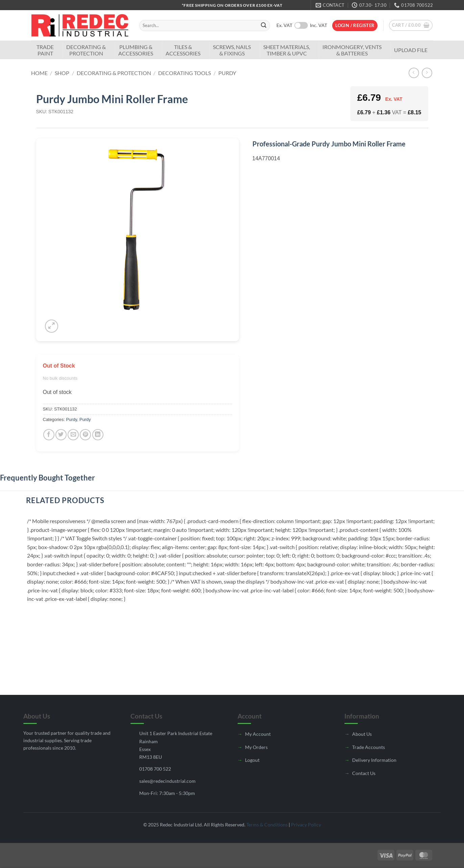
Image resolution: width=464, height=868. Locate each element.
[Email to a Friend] (73, 435)
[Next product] (414, 73)
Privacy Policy (306, 825)
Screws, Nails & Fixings (232, 50)
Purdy (227, 73)
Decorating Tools (185, 73)
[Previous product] (427, 73)
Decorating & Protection (86, 50)
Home (39, 73)
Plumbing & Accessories (136, 50)
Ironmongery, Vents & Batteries (352, 50)
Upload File (411, 50)
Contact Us (364, 773)
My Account (258, 734)
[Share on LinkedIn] (98, 435)
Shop (62, 73)
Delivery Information (374, 760)
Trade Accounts (369, 747)
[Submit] (264, 26)
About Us (362, 734)
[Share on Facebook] (49, 435)
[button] (355, 26)
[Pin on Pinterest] (85, 435)
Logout (252, 760)
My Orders (256, 747)
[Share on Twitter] (61, 435)
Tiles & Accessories (183, 50)
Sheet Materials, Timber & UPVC (287, 50)
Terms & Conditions (267, 825)
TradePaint (45, 50)
